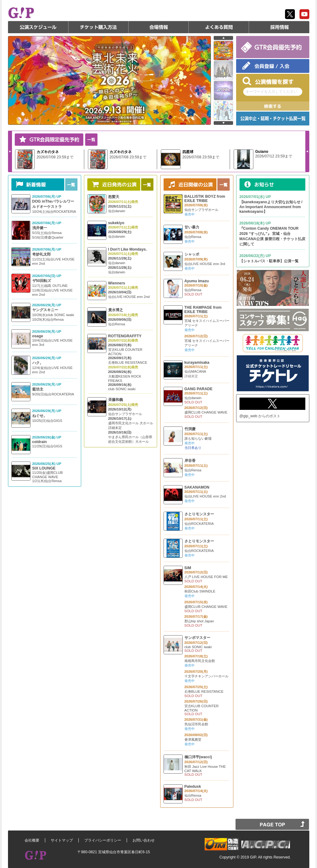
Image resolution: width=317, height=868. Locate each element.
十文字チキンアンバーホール (206, 676)
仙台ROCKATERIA (199, 524)
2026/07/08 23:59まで (55, 157)
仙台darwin (117, 211)
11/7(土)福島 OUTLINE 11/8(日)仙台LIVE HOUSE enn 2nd (53, 290)
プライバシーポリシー (103, 840)
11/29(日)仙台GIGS (47, 446)
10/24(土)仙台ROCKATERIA (54, 212)
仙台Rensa (117, 324)
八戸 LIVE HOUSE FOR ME (206, 577)
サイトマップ (62, 840)
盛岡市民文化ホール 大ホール (131, 423)
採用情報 (279, 27)
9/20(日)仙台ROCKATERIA (53, 394)
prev (223, 38)
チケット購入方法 (98, 27)
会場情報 (159, 27)
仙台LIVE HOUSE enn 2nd (129, 297)
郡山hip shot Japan (199, 621)
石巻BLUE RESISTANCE (128, 363)
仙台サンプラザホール (125, 414)
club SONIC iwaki (122, 389)
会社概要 (32, 840)
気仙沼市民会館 (196, 724)
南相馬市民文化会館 (200, 661)
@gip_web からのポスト (260, 416)
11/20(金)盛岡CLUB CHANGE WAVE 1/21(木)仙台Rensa (48, 477)
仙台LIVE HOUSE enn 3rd (205, 264)
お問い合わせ (144, 840)
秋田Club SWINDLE (200, 591)
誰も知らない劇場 (198, 438)
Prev (307, 151)
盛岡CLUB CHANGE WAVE (206, 412)
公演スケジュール (38, 27)
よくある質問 (219, 27)
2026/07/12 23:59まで (274, 156)
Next (10, 151)
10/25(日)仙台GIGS (47, 421)
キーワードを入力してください (271, 92)
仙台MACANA (195, 371)
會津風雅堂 (193, 739)
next (223, 123)
